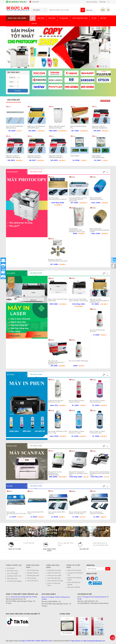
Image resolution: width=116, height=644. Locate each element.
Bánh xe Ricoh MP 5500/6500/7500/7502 (96, 199)
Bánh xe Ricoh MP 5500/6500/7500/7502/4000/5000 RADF (99, 230)
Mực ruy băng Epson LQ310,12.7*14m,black (97, 513)
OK (108, 569)
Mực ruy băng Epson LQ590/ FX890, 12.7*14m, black (78, 513)
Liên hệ (34, 24)
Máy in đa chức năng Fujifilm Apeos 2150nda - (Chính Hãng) (78, 300)
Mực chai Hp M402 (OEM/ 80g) (78, 361)
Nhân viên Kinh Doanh (74, 570)
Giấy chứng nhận (12, 579)
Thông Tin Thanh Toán (54, 573)
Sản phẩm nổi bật (36, 172)
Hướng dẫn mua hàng (54, 570)
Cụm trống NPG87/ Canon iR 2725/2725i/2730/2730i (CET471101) (78, 199)
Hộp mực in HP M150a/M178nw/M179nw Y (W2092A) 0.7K (56, 362)
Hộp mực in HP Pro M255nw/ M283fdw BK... (100, 127)
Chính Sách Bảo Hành (54, 578)
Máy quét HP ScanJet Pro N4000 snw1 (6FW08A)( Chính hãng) (78, 473)
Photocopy (13, 172)
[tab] (18, 72)
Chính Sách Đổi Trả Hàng (55, 581)
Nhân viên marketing (74, 587)
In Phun (11, 375)
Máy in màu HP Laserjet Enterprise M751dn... (57, 127)
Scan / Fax (12, 446)
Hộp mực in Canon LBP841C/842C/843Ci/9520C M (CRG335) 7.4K (99, 301)
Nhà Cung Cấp (32, 578)
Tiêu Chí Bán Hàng (33, 570)
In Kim (10, 486)
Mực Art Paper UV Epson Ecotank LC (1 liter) (77, 432)
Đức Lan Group (92, 2)
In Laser (11, 273)
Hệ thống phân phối (33, 576)
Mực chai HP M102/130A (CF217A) (97, 331)
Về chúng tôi (11, 568)
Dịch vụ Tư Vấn (15, 549)
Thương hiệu (64, 18)
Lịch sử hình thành (13, 573)
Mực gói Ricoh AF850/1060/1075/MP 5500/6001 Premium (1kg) (77, 230)
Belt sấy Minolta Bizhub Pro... (78, 127)
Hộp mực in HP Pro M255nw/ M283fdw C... (57, 157)
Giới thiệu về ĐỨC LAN (14, 576)
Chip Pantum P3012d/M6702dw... (99, 157)
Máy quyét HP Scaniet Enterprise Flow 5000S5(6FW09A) (55, 473)
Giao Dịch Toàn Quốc (49, 550)
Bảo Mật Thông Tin (33, 573)
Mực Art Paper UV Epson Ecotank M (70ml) (77, 401)
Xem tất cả (105, 101)
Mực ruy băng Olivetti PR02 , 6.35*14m (57, 513)
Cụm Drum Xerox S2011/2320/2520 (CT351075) (57, 199)
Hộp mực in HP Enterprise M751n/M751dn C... (36, 127)
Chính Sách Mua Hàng (80, 18)
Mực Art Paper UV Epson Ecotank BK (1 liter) (97, 432)
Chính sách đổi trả (33, 581)
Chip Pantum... (76, 156)
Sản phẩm (52, 18)
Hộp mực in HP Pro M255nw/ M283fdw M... (14, 157)
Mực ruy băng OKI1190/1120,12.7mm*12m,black (16, 514)
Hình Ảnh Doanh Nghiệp (14, 581)
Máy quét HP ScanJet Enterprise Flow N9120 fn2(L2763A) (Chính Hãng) (100, 473)
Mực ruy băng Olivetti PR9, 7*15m (35, 513)
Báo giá (103, 18)
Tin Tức (94, 18)
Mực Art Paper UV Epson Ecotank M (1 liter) (97, 401)
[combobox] (40, 9)
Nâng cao (89, 10)
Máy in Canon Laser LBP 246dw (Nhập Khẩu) (58, 300)
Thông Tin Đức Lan (14, 565)
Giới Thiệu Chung (12, 571)
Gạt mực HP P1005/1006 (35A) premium (14, 127)
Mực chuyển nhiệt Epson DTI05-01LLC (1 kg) (58, 432)
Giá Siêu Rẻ (84, 549)
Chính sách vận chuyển (54, 576)
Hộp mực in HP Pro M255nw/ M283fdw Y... (35, 157)
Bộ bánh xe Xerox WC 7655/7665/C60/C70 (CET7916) (58, 260)
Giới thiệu (41, 18)
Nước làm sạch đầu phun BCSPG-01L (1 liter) (56, 401)
